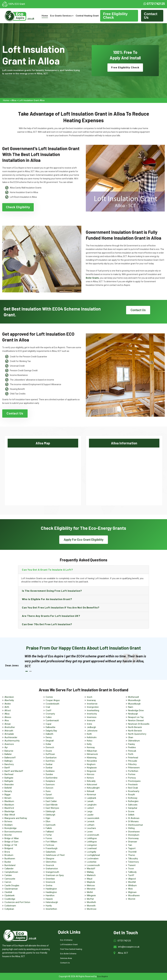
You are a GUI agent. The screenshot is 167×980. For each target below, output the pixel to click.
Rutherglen (133, 801)
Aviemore (9, 744)
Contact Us (151, 16)
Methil (90, 892)
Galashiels (51, 852)
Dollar (48, 744)
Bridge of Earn (11, 842)
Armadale (9, 734)
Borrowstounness (13, 832)
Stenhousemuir (136, 825)
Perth (131, 754)
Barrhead (9, 774)
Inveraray (91, 700)
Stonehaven (134, 832)
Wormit (132, 899)
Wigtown (132, 892)
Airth (7, 707)
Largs (90, 811)
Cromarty (50, 714)
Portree (132, 774)
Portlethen (133, 771)
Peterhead (133, 758)
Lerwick (91, 821)
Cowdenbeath (52, 704)
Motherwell (133, 697)
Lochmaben (93, 859)
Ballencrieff (10, 758)
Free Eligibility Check (115, 16)
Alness (8, 717)
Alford (8, 710)
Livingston (92, 845)
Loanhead (92, 848)
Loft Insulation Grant (69, 944)
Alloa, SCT (123, 953)
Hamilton (50, 895)
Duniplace (50, 781)
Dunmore (50, 785)
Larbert (90, 808)
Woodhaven (134, 895)
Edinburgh (50, 811)
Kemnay (91, 747)
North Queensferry (137, 734)
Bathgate (9, 778)
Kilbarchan (92, 751)
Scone (131, 811)
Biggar (8, 795)
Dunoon (49, 788)
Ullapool (132, 879)
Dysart (49, 795)
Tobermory (133, 862)
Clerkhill (8, 892)
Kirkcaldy (91, 781)
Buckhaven (10, 859)
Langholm (92, 805)
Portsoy (132, 778)
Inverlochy (92, 714)
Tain (130, 845)
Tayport (132, 848)
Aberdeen (9, 697)
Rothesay (133, 798)
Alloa (14, 100)
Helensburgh (52, 902)
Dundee (49, 774)
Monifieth (91, 902)
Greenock (50, 882)
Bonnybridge (11, 828)
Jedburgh (91, 727)
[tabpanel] (86, 661)
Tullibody (132, 872)
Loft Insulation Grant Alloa (32, 100)
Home (45, 16)
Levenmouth (93, 835)
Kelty (89, 744)
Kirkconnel (92, 785)
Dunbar (49, 764)
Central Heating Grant (87, 16)
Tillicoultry (133, 859)
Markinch (91, 875)
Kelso (90, 741)
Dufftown (50, 754)
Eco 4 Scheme (66, 940)
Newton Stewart (136, 720)
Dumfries (50, 761)
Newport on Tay (136, 717)
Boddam (9, 825)
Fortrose (50, 845)
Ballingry (9, 761)
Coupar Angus (53, 700)
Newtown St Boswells (139, 724)
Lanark (90, 801)
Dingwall (50, 741)
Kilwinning (92, 758)
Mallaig (90, 872)
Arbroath (9, 731)
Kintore (90, 778)
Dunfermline (52, 778)
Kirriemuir (91, 795)
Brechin (8, 835)
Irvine (89, 724)
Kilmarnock (92, 754)
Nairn (131, 707)
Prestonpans (134, 781)
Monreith (91, 906)
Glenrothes (51, 862)
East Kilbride (52, 805)
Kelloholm (92, 737)
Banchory (9, 764)
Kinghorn (91, 764)
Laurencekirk (93, 818)
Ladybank (91, 798)
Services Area (66, 958)
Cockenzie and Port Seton (17, 902)
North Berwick (135, 727)
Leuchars (91, 828)
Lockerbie (92, 862)
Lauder (90, 815)
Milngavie (91, 895)
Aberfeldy (9, 700)
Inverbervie (92, 704)
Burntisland (10, 865)
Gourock (50, 865)
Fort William (51, 842)
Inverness (92, 717)
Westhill (132, 882)
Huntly (49, 906)
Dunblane (50, 771)
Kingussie (92, 771)
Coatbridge (10, 899)
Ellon (48, 821)
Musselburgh (134, 700)
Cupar (49, 724)
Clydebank (9, 895)
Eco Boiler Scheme (68, 954)
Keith (89, 734)
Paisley (131, 744)
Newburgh (133, 714)
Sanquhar (133, 808)
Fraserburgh (52, 848)
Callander (9, 869)
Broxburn (9, 855)
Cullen (49, 717)
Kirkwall (91, 791)
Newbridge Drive (136, 710)
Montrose (92, 909)
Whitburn (132, 885)
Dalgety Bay (51, 731)
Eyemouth (51, 825)
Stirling (131, 828)
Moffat (90, 899)
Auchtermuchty (12, 741)
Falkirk (49, 828)
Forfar (49, 835)
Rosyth (131, 795)
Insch (90, 697)
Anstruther (10, 727)
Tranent (132, 865)
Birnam (8, 798)
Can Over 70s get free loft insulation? (47, 624)
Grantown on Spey (55, 875)
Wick (130, 889)
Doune (49, 751)
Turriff (131, 875)
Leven (90, 832)
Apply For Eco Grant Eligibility (84, 540)
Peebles (132, 747)
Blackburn (9, 801)
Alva (7, 720)
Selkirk (131, 815)
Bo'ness (8, 821)
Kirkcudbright (93, 788)
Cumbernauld (52, 720)
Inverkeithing (93, 710)
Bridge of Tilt (11, 845)
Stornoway (133, 838)
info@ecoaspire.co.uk (129, 947)
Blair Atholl (10, 815)
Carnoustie (10, 879)
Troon (131, 869)
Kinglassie (92, 768)
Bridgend (9, 848)
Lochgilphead (93, 855)
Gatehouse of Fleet (55, 855)
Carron (8, 882)
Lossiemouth (93, 865)
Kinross (91, 774)
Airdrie (8, 704)
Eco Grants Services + (62, 16)
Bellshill (8, 788)
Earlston (50, 798)
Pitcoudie (133, 761)
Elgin (48, 818)
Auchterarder (11, 737)
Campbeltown (11, 872)
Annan (8, 724)
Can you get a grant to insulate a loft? (47, 570)
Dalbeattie (51, 727)
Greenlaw (50, 879)
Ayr (6, 747)
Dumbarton (51, 758)
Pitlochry (132, 764)
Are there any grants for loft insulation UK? (51, 616)
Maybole (91, 882)
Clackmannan (11, 889)
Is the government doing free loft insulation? (52, 591)
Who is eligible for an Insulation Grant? (47, 599)
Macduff (91, 869)
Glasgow (50, 859)
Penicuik (132, 751)
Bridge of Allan (12, 838)
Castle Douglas (12, 885)
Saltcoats (133, 805)
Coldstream (10, 906)
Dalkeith (49, 734)
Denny (49, 737)
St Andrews (134, 818)
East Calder (51, 801)
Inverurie (91, 720)
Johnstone (92, 731)
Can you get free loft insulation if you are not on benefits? (61, 607)
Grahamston (52, 869)
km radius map (43, 474)
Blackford (9, 808)
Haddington (51, 889)
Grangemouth (52, 872)
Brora (7, 852)
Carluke (8, 875)
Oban (131, 737)
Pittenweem (134, 768)
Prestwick (133, 785)
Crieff (49, 710)
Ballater (8, 754)
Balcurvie (9, 751)
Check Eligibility (18, 207)
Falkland (50, 832)
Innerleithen (51, 909)
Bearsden (9, 785)
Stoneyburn (134, 835)
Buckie (8, 862)
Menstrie (91, 889)
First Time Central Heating (71, 949)
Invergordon (93, 707)
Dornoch (50, 747)
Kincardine (92, 761)
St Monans (133, 821)
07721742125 (154, 4)
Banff (7, 768)
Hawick (49, 899)
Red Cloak (133, 788)
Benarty (8, 791)
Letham (91, 825)
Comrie (49, 697)
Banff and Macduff (14, 771)
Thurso (132, 855)
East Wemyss (52, 808)
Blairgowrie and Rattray (16, 818)
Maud (90, 879)
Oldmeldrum (134, 741)
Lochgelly (91, 852)
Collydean (9, 909)
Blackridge (9, 811)
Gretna (49, 885)
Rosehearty (134, 791)
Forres (49, 838)
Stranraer (133, 842)
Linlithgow (92, 838)
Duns (48, 791)
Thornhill (132, 852)
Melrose (91, 885)
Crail (48, 707)
